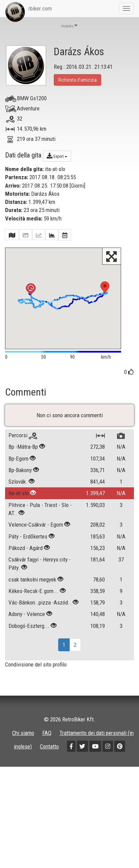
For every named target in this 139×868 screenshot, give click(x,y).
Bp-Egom (18, 484)
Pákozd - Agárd (26, 574)
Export (57, 156)
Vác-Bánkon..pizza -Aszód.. (40, 629)
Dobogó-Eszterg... (29, 652)
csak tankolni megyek (32, 605)
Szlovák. (18, 508)
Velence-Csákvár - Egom (36, 551)
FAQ (47, 759)
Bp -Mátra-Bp (23, 473)
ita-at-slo (19, 519)
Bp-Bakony (20, 496)
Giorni (77, 186)
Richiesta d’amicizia (77, 80)
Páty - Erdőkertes (28, 562)
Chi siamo (23, 759)
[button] (105, 288)
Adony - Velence (27, 640)
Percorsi (23, 461)
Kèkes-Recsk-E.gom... (33, 617)
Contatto (49, 772)
